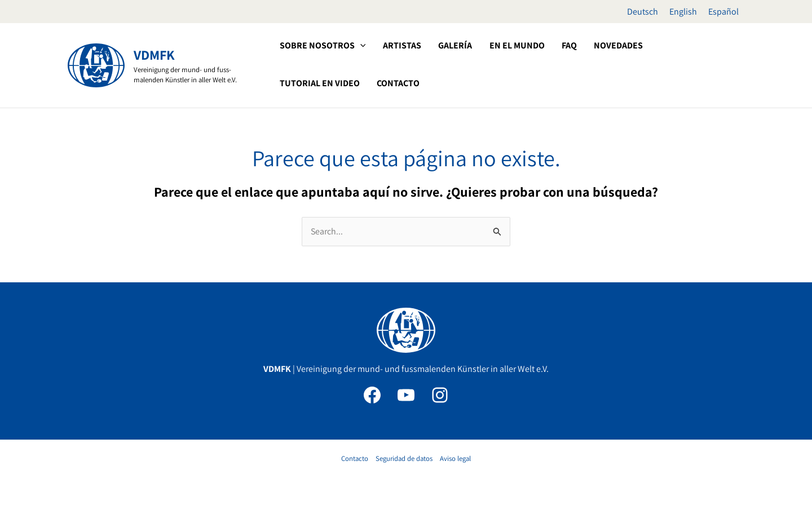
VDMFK (154, 55)
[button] (317, 46)
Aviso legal (455, 458)
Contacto (355, 458)
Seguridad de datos (404, 458)
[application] (359, 46)
